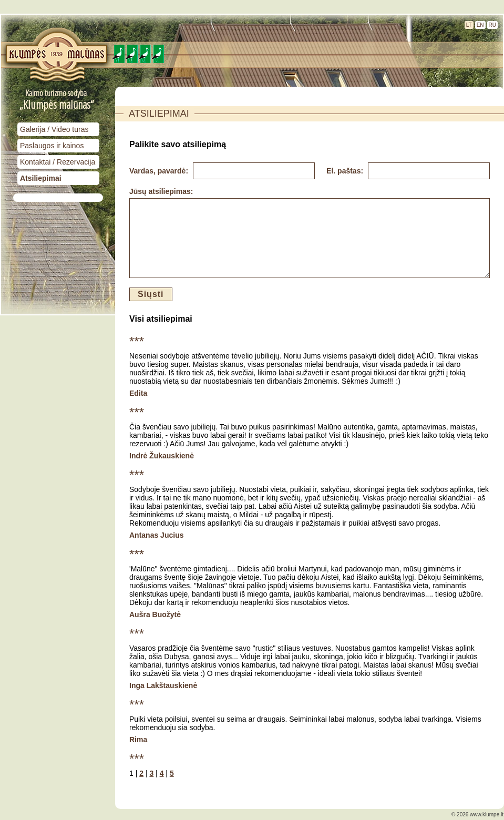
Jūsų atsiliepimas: (161, 191)
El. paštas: (346, 171)
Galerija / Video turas (54, 129)
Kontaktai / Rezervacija (58, 162)
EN (480, 25)
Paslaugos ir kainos (52, 146)
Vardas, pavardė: (160, 171)
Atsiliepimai (41, 178)
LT (469, 25)
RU (492, 25)
